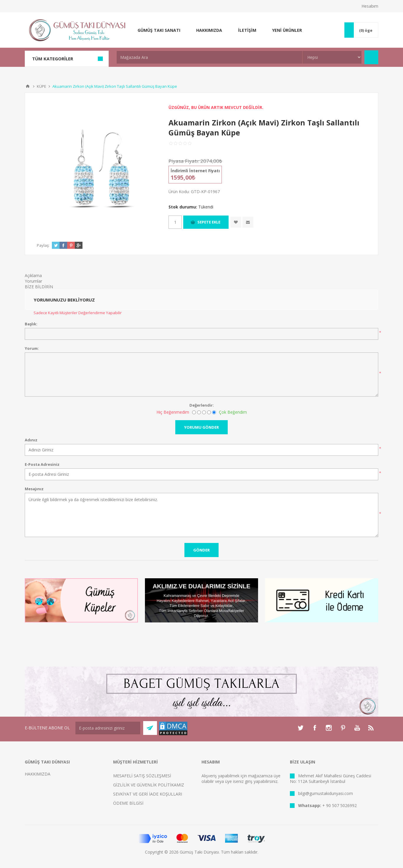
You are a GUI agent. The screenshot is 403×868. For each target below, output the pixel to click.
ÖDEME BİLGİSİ (128, 803)
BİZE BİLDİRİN (39, 287)
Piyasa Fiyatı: (184, 161)
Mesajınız (34, 489)
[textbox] (209, 57)
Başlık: (31, 324)
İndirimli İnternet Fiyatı (195, 171)
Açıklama (33, 275)
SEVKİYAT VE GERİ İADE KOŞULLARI (148, 794)
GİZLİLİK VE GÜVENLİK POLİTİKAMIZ (149, 785)
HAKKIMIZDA (38, 774)
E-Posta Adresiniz (42, 464)
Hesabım (370, 6)
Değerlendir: (202, 405)
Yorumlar (33, 281)
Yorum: (32, 348)
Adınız (31, 440)
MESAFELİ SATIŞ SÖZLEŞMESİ (142, 776)
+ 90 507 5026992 (340, 805)
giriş (249, 781)
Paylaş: (43, 245)
